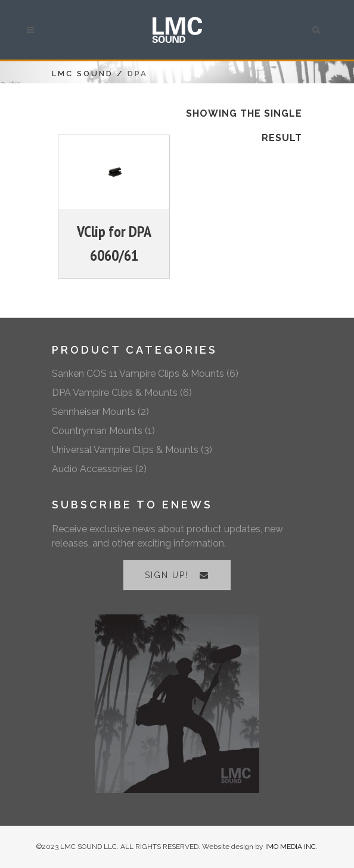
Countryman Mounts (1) (103, 431)
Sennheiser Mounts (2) (100, 412)
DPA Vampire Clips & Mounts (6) (122, 393)
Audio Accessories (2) (99, 469)
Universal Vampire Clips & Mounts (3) (132, 450)
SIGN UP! (177, 575)
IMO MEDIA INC (291, 847)
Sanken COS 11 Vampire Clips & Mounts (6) (145, 374)
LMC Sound (83, 74)
